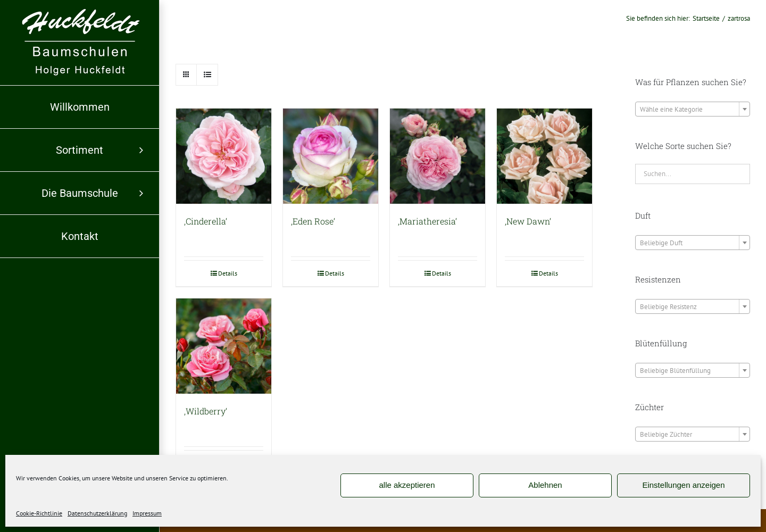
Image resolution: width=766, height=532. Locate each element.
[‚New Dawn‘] (544, 156)
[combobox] (693, 109)
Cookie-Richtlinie (39, 513)
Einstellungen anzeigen (683, 485)
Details (228, 273)
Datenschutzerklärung (97, 513)
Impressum (147, 513)
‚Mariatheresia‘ (427, 221)
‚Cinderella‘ (206, 221)
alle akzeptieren (407, 485)
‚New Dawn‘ (528, 221)
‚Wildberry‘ (206, 411)
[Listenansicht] (207, 75)
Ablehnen (545, 485)
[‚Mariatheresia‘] (438, 156)
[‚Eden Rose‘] (331, 156)
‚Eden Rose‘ (313, 221)
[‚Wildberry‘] (224, 346)
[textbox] (693, 110)
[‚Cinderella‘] (224, 156)
